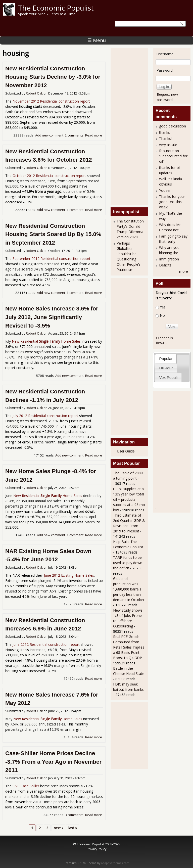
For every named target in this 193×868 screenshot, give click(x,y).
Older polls (164, 338)
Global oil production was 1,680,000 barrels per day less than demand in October (129, 589)
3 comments (74, 815)
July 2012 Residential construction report (45, 416)
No (162, 315)
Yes (163, 307)
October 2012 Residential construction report (49, 176)
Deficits (165, 265)
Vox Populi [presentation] (168, 377)
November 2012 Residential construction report (51, 101)
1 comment (75, 210)
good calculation (173, 126)
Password (165, 70)
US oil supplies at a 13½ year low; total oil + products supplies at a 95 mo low (129, 499)
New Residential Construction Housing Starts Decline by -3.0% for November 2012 (53, 77)
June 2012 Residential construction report (46, 644)
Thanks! (165, 138)
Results (162, 343)
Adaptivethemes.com (115, 863)
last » (73, 828)
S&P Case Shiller (26, 786)
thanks (164, 132)
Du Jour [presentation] (166, 368)
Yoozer (165, 190)
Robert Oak (34, 93)
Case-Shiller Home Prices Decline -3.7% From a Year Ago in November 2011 (53, 762)
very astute (168, 145)
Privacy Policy (96, 849)
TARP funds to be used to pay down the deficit (128, 563)
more (184, 271)
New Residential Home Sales (46, 341)
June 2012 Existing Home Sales (69, 575)
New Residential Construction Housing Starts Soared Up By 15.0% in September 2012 (53, 234)
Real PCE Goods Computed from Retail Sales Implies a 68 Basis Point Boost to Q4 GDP (129, 647)
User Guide (126, 451)
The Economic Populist (56, 8)
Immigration (169, 259)
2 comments (74, 135)
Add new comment (49, 135)
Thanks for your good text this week (172, 202)
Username (165, 54)
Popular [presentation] (166, 359)
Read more (94, 135)
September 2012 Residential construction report (52, 259)
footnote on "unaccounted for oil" (173, 156)
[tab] (166, 359)
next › (58, 828)
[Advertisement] (133, 126)
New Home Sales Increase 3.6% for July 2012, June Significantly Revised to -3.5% (52, 317)
